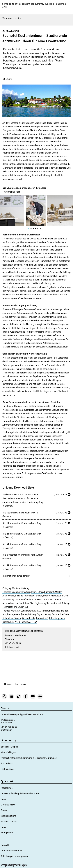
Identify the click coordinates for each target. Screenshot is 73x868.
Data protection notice (12, 851)
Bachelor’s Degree (9, 747)
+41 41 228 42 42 (9, 727)
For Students (7, 763)
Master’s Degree (8, 752)
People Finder (7, 788)
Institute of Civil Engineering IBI (34, 603)
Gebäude (64, 614)
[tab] (29, 228)
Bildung (32, 614)
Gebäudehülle (29, 618)
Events (4, 810)
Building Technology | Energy (29, 596)
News (3, 799)
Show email (14, 647)
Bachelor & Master (53, 592)
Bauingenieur (14, 614)
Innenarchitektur (30, 611)
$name (24, 614)
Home (4, 827)
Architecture (8, 596)
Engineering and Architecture (16, 592)
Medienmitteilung (20, 588)
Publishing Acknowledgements (15, 856)
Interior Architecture (53, 596)
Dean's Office (37, 592)
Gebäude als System (12, 618)
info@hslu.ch (6, 730)
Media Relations (8, 816)
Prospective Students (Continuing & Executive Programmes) (29, 758)
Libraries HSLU (8, 805)
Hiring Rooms (7, 833)
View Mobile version (12, 18)
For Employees (8, 769)
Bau (4, 614)
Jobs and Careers (9, 822)
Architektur (16, 611)
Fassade (55, 614)
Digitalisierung (44, 614)
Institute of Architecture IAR (28, 600)
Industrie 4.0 (42, 618)
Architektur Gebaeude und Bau (54, 611)
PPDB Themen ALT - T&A (26, 622)
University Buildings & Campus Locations (20, 793)
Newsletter (6, 845)
